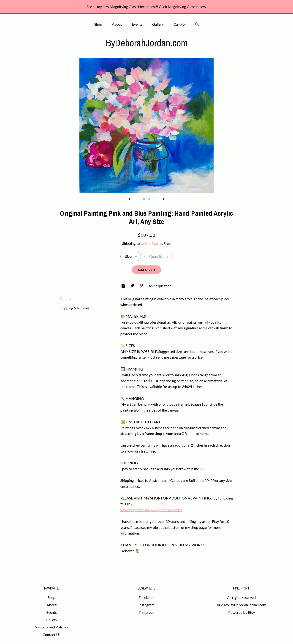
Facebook (146, 597)
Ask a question (160, 286)
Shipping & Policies (75, 308)
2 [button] (149, 199)
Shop (98, 24)
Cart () (180, 24)
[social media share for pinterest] (142, 286)
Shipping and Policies (52, 627)
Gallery (158, 24)
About (117, 24)
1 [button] (144, 199)
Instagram (146, 605)
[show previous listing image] (130, 199)
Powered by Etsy (241, 612)
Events (137, 24)
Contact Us (52, 634)
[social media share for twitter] (133, 286)
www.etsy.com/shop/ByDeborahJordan (151, 510)
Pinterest (146, 612)
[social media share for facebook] (124, 286)
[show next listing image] (163, 199)
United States (151, 243)
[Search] (197, 25)
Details (67, 298)
